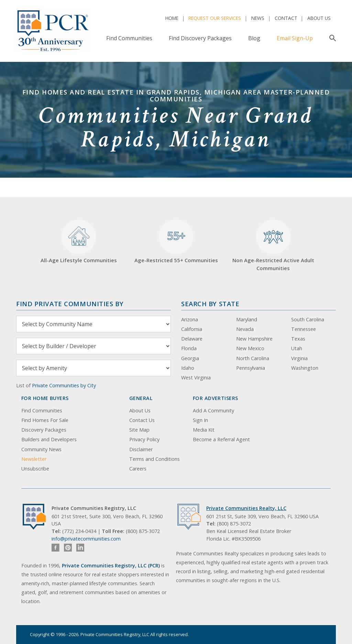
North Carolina (253, 358)
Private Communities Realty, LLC (246, 508)
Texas (298, 339)
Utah (297, 348)
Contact (286, 18)
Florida (189, 348)
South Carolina (308, 319)
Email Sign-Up (295, 38)
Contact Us (142, 420)
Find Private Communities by (70, 304)
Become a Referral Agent (221, 439)
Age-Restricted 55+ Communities (176, 242)
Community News (41, 449)
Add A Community (213, 410)
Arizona (190, 319)
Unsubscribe (35, 469)
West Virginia (196, 377)
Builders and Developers (49, 439)
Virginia (299, 358)
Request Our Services (215, 18)
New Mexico (250, 348)
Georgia (190, 358)
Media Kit (204, 430)
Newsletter (34, 459)
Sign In (200, 420)
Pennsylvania (251, 368)
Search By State (210, 304)
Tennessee (304, 329)
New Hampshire (254, 339)
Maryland (247, 319)
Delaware (192, 339)
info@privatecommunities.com (86, 539)
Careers (138, 469)
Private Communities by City (64, 385)
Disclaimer (141, 449)
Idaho (188, 368)
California (192, 329)
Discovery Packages (44, 430)
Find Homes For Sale (45, 420)
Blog (254, 38)
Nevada (245, 329)
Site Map (139, 430)
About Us (319, 18)
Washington (305, 368)
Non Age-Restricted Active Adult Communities (273, 246)
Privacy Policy (144, 439)
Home (172, 18)
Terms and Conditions (155, 459)
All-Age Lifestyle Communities (79, 242)
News (258, 18)
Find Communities (129, 38)
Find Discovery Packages (200, 38)
